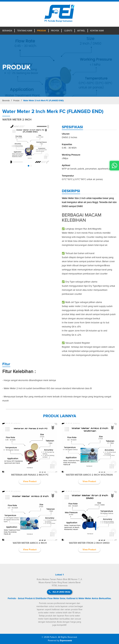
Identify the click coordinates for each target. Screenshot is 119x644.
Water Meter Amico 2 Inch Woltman (89, 475)
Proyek (55, 31)
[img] (30, 144)
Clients (68, 31)
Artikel (81, 31)
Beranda (7, 31)
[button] (29, 166)
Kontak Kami (97, 31)
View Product (30, 481)
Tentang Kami (25, 31)
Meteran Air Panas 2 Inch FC (30, 475)
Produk (42, 31)
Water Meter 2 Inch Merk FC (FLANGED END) (43, 101)
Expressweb (66, 641)
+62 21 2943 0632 (59, 592)
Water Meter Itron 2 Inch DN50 (89, 543)
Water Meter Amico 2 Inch (30, 543)
